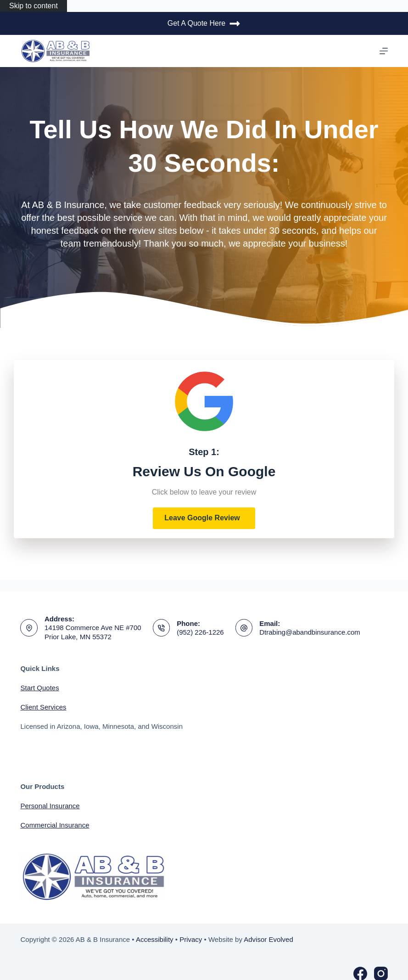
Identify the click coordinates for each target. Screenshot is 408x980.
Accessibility (155, 939)
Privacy (191, 939)
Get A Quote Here (204, 24)
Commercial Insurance (55, 825)
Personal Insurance (50, 806)
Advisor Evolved (268, 939)
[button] (204, 518)
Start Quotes (39, 688)
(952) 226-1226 (200, 632)
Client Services (43, 707)
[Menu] (384, 51)
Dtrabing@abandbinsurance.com (310, 632)
